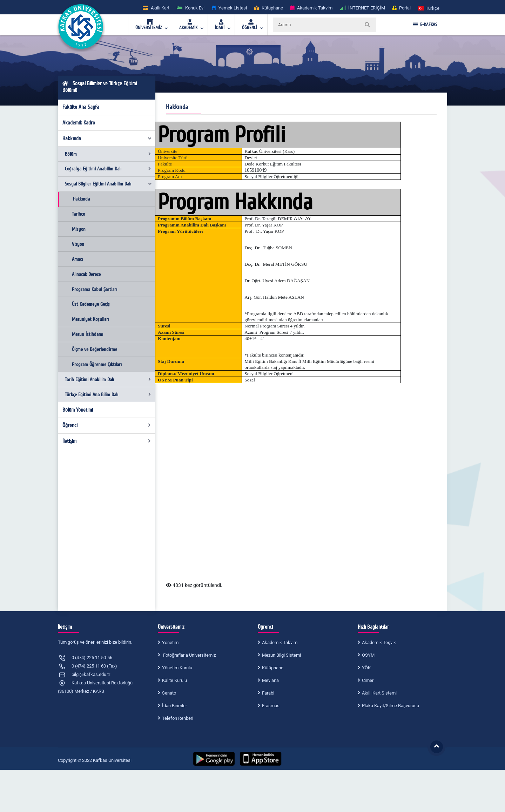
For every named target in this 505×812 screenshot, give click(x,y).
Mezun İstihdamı (87, 334)
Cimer (368, 680)
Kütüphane (273, 668)
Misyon (79, 229)
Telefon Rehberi (178, 718)
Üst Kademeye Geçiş (91, 304)
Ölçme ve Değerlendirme (95, 349)
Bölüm (108, 154)
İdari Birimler (174, 706)
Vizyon (78, 244)
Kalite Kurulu (174, 680)
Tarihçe (78, 214)
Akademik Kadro (79, 123)
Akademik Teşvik (379, 642)
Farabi (268, 693)
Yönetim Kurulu (177, 668)
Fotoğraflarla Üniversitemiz (189, 655)
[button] (429, 8)
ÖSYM (368, 655)
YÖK (366, 668)
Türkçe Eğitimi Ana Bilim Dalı (108, 395)
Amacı (77, 259)
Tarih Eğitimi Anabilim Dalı (108, 380)
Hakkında (107, 138)
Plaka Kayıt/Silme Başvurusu (390, 706)
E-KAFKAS (425, 25)
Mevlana (270, 680)
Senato (169, 693)
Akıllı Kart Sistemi (379, 693)
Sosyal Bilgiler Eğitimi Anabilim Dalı (109, 184)
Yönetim (170, 642)
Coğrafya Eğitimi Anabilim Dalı (108, 169)
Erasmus (271, 706)
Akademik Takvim (280, 642)
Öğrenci (107, 425)
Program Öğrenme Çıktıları (97, 364)
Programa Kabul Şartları (95, 289)
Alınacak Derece (86, 274)
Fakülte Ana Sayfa (81, 107)
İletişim (107, 441)
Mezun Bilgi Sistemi (281, 655)
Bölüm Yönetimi (78, 410)
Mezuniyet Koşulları (90, 319)
